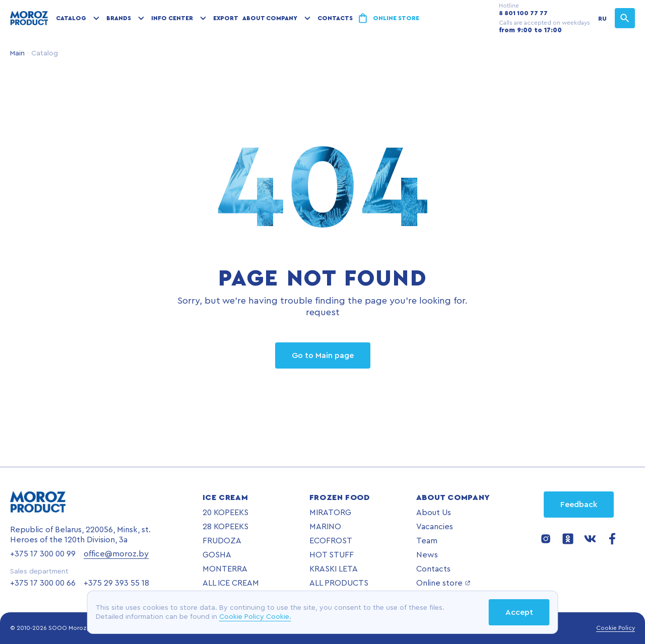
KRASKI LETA (334, 569)
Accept (519, 612)
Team (427, 541)
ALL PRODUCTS (339, 583)
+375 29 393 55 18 (116, 583)
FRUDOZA (222, 541)
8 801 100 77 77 (523, 13)
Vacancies (435, 527)
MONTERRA (225, 569)
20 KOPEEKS (225, 513)
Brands (119, 18)
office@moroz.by (116, 554)
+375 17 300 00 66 (43, 583)
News (427, 555)
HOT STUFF (332, 555)
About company (270, 18)
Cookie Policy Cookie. (255, 617)
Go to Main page (323, 355)
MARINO (325, 527)
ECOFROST (331, 541)
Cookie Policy (616, 628)
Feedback (579, 505)
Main (17, 53)
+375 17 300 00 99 (43, 554)
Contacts (335, 18)
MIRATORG (330, 513)
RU (602, 19)
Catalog (71, 18)
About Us (434, 513)
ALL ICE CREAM (231, 583)
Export (226, 18)
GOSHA (217, 555)
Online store (396, 18)
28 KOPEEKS (225, 527)
